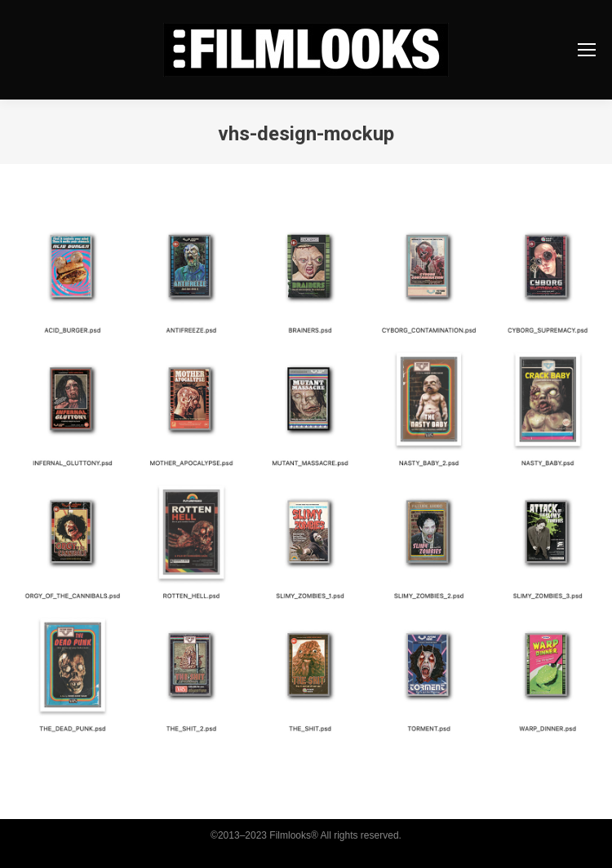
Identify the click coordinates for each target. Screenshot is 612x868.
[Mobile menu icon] (587, 50)
